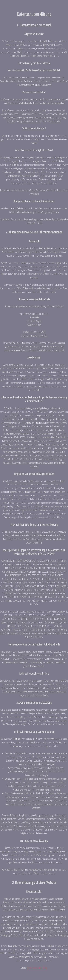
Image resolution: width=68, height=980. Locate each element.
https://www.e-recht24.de (37, 968)
